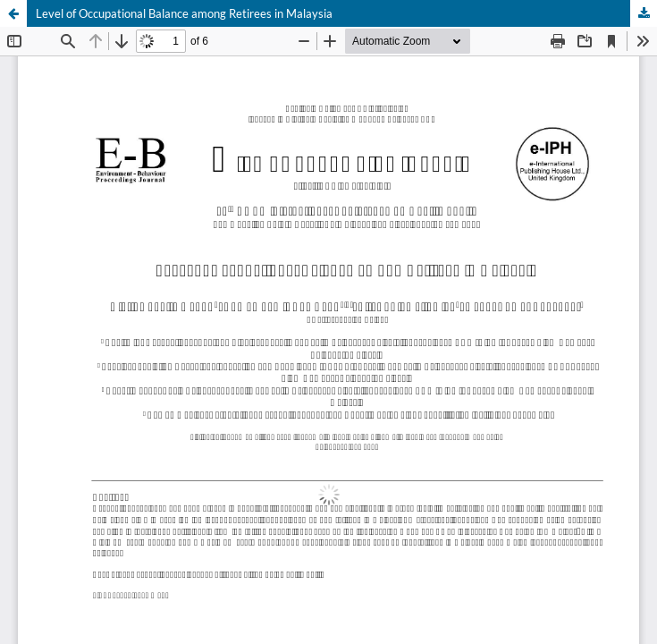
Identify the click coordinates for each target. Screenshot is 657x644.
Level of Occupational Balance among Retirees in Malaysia (184, 13)
